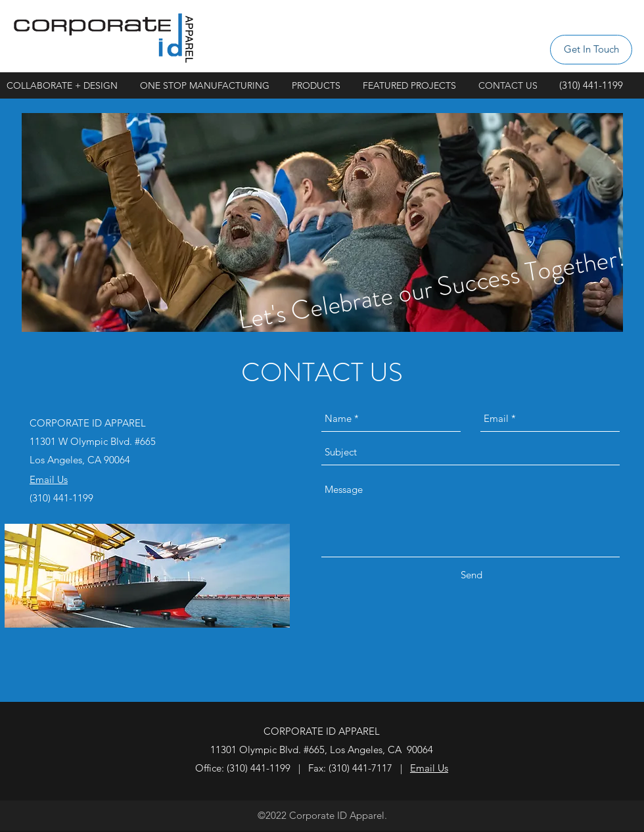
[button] (414, 85)
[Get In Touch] (591, 50)
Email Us (429, 768)
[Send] (471, 575)
